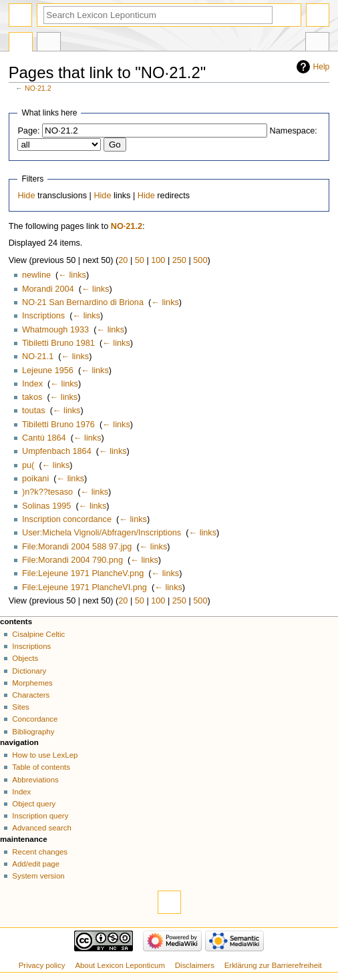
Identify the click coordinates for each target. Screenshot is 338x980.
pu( (28, 465)
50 (140, 260)
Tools (317, 43)
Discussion (49, 43)
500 (200, 260)
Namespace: (294, 131)
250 (179, 260)
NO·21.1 (38, 356)
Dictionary (29, 671)
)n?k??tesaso (47, 492)
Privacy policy (42, 965)
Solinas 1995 (46, 506)
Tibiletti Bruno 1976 (58, 425)
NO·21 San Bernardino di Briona (83, 302)
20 (123, 260)
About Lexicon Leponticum (120, 965)
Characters (31, 695)
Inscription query (40, 816)
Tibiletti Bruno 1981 (58, 343)
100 (158, 260)
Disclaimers (195, 965)
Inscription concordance (67, 519)
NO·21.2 (38, 88)
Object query (34, 804)
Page (21, 43)
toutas (34, 411)
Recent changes (40, 852)
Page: (28, 131)
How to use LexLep (45, 755)
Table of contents (41, 767)
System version (38, 876)
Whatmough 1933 (55, 330)
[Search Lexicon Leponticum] (158, 15)
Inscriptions (43, 316)
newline (36, 275)
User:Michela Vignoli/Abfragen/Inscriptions (102, 533)
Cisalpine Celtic (38, 634)
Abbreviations (35, 780)
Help (322, 67)
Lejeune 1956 (48, 371)
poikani (35, 479)
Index (32, 384)
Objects (25, 658)
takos (32, 397)
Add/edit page (36, 864)
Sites (20, 707)
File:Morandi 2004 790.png (72, 560)
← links (72, 275)
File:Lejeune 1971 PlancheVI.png (84, 587)
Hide (26, 196)
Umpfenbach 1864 (57, 451)
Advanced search (42, 828)
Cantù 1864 (44, 438)
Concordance (35, 719)
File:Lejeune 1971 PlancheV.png (83, 573)
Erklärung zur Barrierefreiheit (273, 965)
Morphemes (32, 683)
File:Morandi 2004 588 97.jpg (77, 547)
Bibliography (33, 732)
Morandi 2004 (48, 289)
